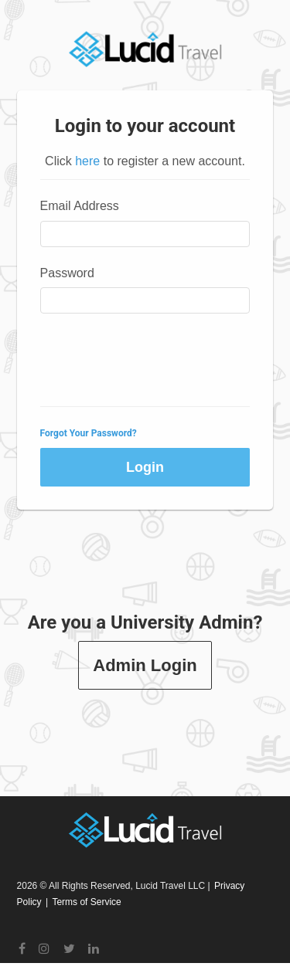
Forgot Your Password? (89, 433)
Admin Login (145, 665)
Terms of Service (86, 902)
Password (67, 273)
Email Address (80, 206)
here (87, 161)
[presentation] (158, 361)
